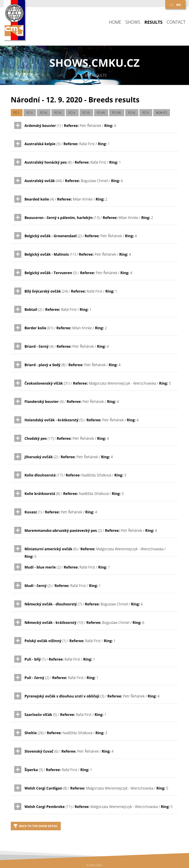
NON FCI (162, 113)
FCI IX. (132, 113)
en (179, 4)
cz (172, 4)
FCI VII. (101, 113)
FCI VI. (86, 113)
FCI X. (146, 113)
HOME (115, 22)
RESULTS (154, 22)
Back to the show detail (36, 826)
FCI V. (72, 113)
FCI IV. (58, 113)
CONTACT (176, 22)
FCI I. (17, 113)
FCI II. (30, 113)
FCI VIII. (117, 113)
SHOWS (133, 22)
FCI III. (44, 113)
